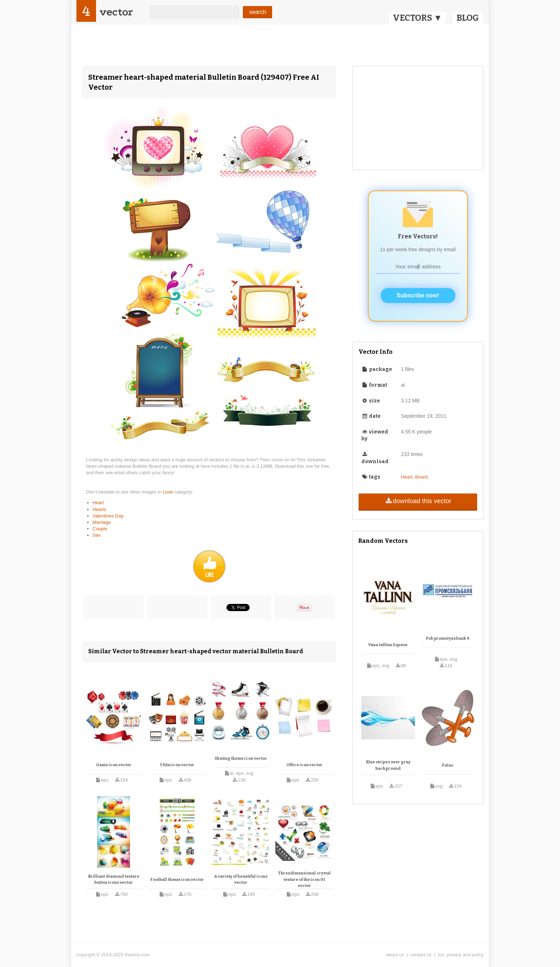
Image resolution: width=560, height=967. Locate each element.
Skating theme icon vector (241, 758)
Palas (448, 765)
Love (169, 492)
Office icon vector (304, 765)
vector (116, 12)
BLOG (468, 18)
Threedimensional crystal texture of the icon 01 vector (304, 879)
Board (421, 477)
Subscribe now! (418, 295)
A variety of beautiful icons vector (241, 880)
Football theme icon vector (177, 880)
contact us (421, 955)
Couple (100, 529)
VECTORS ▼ (417, 18)
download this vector (418, 501)
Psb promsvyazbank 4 (448, 638)
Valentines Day (108, 516)
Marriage (102, 522)
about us (395, 955)
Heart (98, 503)
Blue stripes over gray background (388, 765)
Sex (96, 535)
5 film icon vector (177, 765)
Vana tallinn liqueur (388, 645)
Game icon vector (114, 765)
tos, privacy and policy (461, 955)
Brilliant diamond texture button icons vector (114, 880)
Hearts (99, 509)
